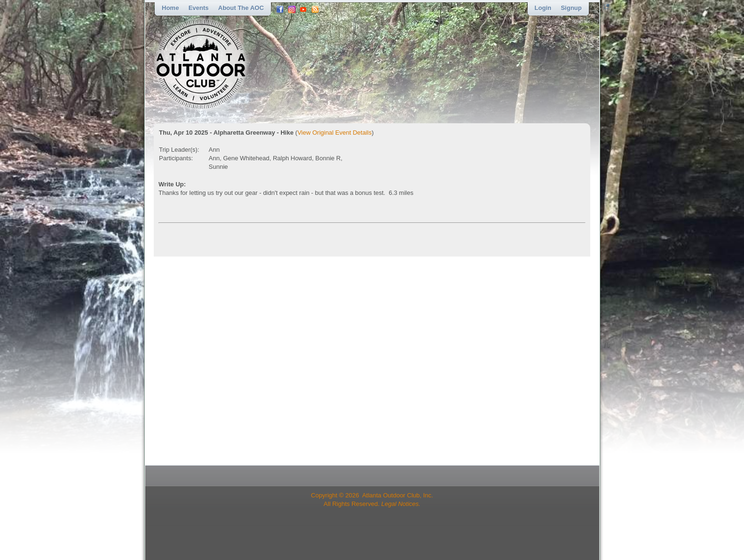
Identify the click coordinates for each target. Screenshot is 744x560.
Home (170, 8)
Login (543, 8)
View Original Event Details (335, 133)
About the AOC (241, 8)
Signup (571, 8)
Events (199, 8)
